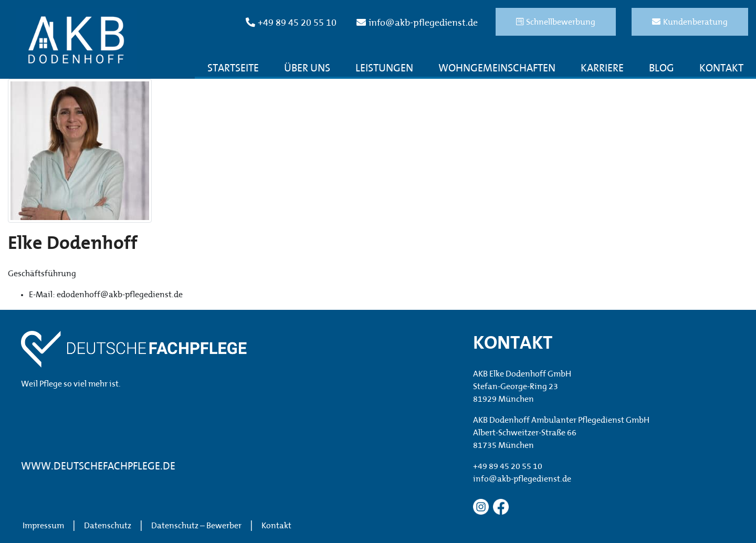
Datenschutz (108, 526)
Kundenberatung (690, 22)
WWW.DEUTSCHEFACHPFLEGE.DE (98, 467)
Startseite (233, 69)
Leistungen (384, 69)
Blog (661, 69)
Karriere (602, 69)
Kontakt (721, 69)
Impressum (43, 526)
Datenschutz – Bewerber (196, 526)
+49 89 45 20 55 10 (291, 23)
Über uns (307, 69)
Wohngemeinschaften (497, 69)
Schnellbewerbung (556, 22)
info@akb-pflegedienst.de (417, 23)
